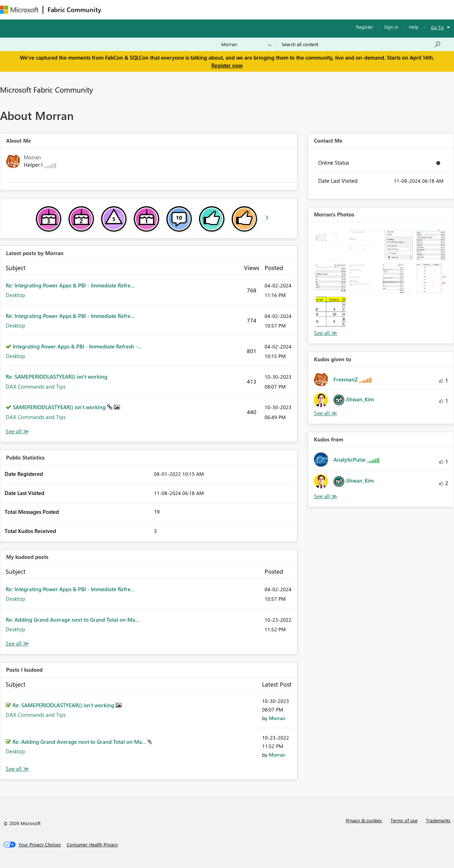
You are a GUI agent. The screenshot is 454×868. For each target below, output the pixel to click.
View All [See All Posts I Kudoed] (17, 769)
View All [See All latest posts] (17, 431)
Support (298, 9)
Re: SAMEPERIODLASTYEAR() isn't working (57, 377)
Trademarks (438, 820)
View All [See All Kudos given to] (326, 413)
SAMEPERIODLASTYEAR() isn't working (60, 407)
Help (414, 27)
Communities (209, 9)
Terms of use (404, 820)
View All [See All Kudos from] (326, 496)
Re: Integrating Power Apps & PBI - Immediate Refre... (70, 285)
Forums (117, 9)
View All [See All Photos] (326, 333)
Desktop (15, 295)
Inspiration (148, 9)
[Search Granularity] (246, 44)
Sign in (391, 27)
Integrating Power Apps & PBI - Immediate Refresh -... (77, 346)
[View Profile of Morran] (277, 718)
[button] (331, 245)
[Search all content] (361, 44)
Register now (227, 65)
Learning (268, 9)
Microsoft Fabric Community (46, 89)
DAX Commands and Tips (36, 386)
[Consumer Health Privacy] (92, 845)
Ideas (178, 9)
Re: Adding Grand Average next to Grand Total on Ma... (73, 620)
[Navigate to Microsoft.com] (19, 10)
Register (365, 27)
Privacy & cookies (364, 820)
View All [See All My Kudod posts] (17, 644)
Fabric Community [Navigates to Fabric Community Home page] (74, 10)
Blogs (241, 9)
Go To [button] (437, 27)
